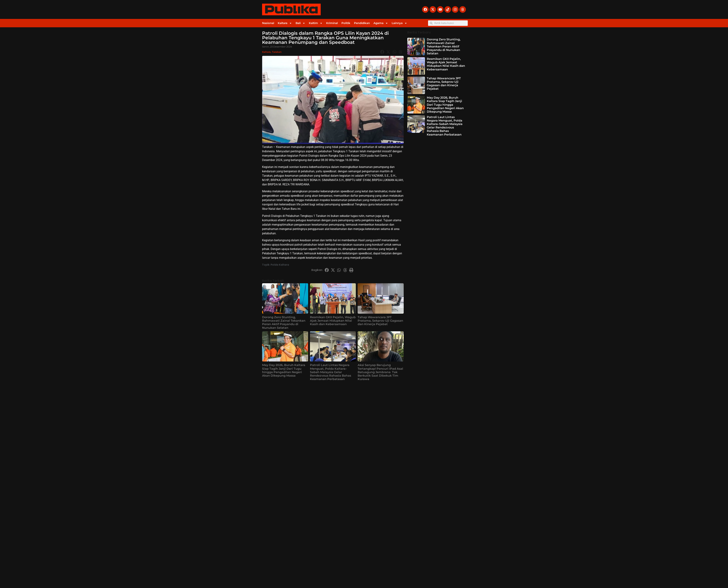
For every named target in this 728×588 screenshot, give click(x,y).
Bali (300, 23)
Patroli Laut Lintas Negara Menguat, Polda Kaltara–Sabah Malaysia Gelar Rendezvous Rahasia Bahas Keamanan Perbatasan (331, 372)
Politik (346, 23)
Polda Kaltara (280, 265)
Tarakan (277, 52)
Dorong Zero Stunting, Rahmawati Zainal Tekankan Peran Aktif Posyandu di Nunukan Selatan (284, 322)
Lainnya (399, 23)
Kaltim (316, 23)
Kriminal (332, 23)
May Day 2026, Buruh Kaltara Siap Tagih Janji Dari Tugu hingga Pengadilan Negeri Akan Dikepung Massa (284, 370)
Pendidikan (362, 23)
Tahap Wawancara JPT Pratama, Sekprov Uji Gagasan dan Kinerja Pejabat (380, 321)
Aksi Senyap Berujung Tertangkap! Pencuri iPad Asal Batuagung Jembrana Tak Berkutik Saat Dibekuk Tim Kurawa (380, 372)
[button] (382, 52)
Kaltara (285, 23)
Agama (381, 23)
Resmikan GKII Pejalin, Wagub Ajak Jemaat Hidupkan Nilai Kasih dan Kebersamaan (333, 321)
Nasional (268, 23)
